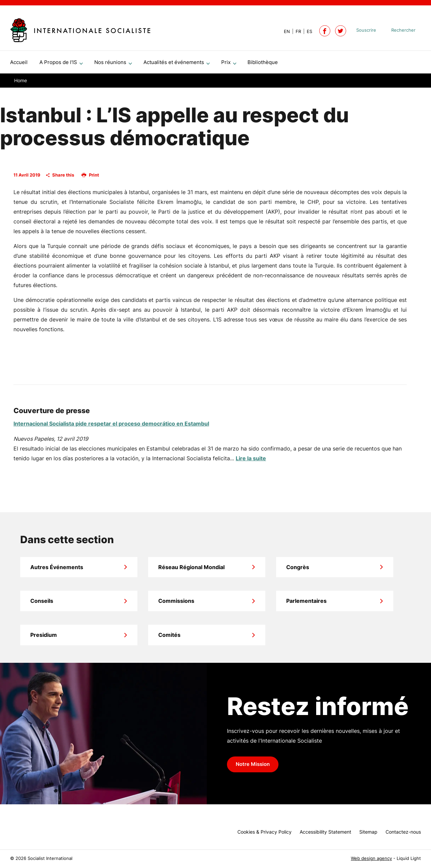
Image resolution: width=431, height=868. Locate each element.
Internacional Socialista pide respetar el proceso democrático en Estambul (111, 426)
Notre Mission (253, 767)
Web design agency (371, 858)
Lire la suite (251, 461)
